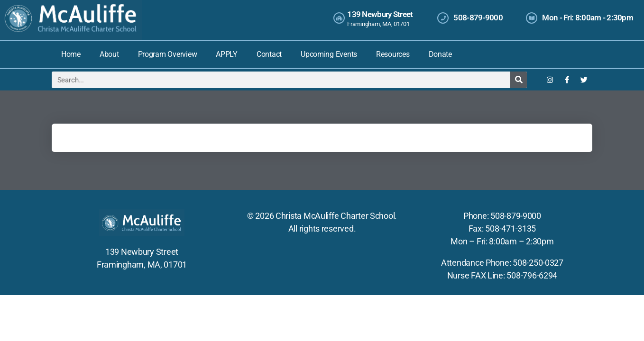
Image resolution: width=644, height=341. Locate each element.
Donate (440, 54)
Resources (393, 54)
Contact (269, 54)
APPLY (227, 54)
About (109, 54)
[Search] (519, 80)
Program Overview (168, 54)
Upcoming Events (329, 54)
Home (71, 54)
